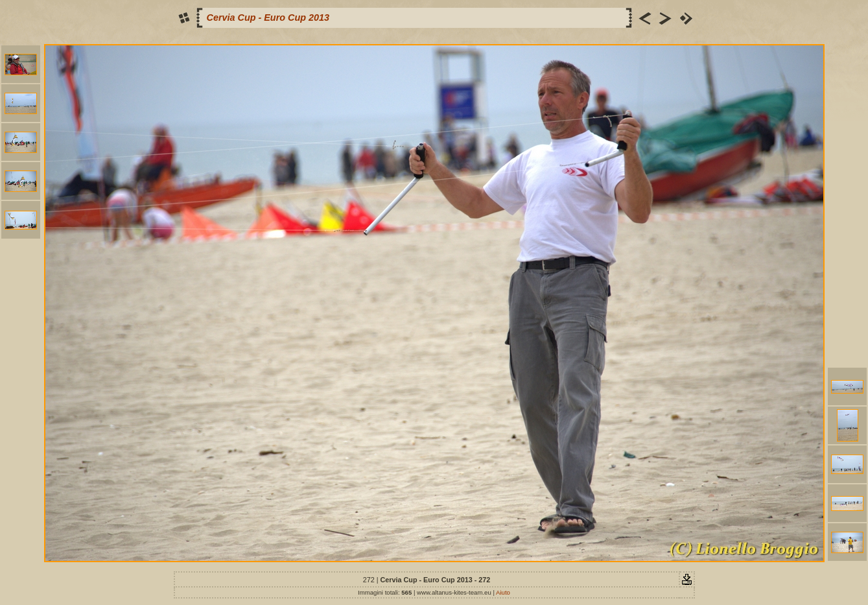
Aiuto (503, 592)
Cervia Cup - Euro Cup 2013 (268, 18)
